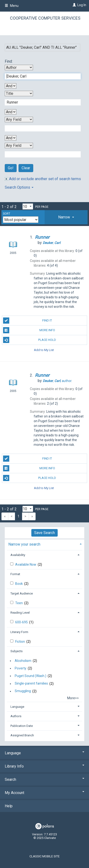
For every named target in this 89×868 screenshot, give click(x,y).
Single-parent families (31, 684)
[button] (66, 217)
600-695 (22, 622)
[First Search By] (19, 67)
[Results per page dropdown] (28, 206)
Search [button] (44, 779)
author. (57, 381)
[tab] (66, 217)
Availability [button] (18, 555)
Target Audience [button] (22, 593)
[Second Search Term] (40, 102)
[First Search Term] (40, 76)
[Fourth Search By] (19, 145)
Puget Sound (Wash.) (30, 676)
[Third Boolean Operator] (11, 138)
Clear (26, 168)
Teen (19, 603)
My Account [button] (44, 793)
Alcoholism (23, 661)
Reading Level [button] (20, 613)
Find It (28, 321)
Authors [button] (16, 716)
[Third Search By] (19, 119)
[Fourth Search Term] (40, 154)
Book (19, 584)
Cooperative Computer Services (45, 18)
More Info (29, 330)
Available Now (26, 564)
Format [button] (15, 574)
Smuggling (23, 691)
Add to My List (44, 350)
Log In (82, 5)
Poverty (21, 668)
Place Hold (30, 340)
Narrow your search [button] (24, 544)
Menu (12, 6)
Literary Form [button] (19, 632)
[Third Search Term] (40, 128)
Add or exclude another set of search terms (43, 179)
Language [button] (17, 707)
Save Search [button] (44, 533)
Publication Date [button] (22, 726)
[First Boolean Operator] (11, 86)
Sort (7, 214)
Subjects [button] (16, 651)
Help (9, 806)
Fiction (20, 642)
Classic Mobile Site (44, 856)
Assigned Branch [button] (22, 735)
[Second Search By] (19, 93)
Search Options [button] (19, 187)
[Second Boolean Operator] (11, 112)
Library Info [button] (44, 766)
